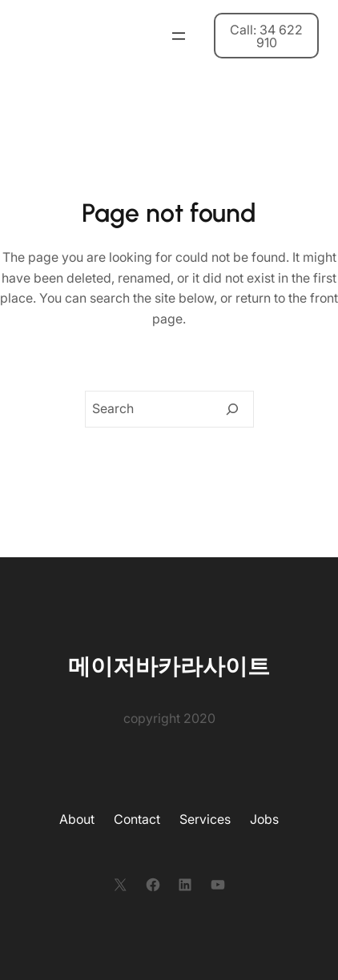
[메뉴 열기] (179, 36)
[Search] (232, 409)
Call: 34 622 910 (266, 36)
